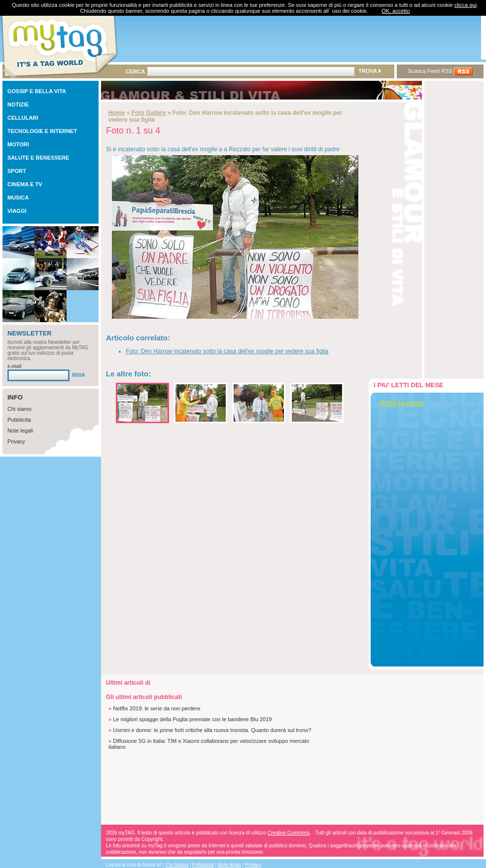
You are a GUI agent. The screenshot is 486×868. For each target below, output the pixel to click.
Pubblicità (203, 865)
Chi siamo (19, 409)
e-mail (15, 366)
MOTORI (18, 144)
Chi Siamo (177, 865)
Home (117, 113)
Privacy (16, 441)
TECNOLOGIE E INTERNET (42, 131)
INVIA (79, 375)
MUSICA (18, 198)
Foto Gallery (149, 113)
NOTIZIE (18, 104)
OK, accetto (396, 11)
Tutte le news (402, 403)
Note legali (20, 431)
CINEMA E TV (25, 184)
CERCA (135, 71)
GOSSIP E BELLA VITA (37, 91)
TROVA (369, 71)
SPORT (17, 171)
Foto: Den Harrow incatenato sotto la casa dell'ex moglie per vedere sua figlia (227, 351)
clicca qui (466, 5)
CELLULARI (23, 118)
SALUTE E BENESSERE (38, 158)
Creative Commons (289, 833)
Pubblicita (19, 420)
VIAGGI (17, 211)
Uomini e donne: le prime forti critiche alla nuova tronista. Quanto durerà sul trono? (212, 730)
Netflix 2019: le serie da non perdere (156, 708)
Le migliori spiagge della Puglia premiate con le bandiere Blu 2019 (192, 719)
